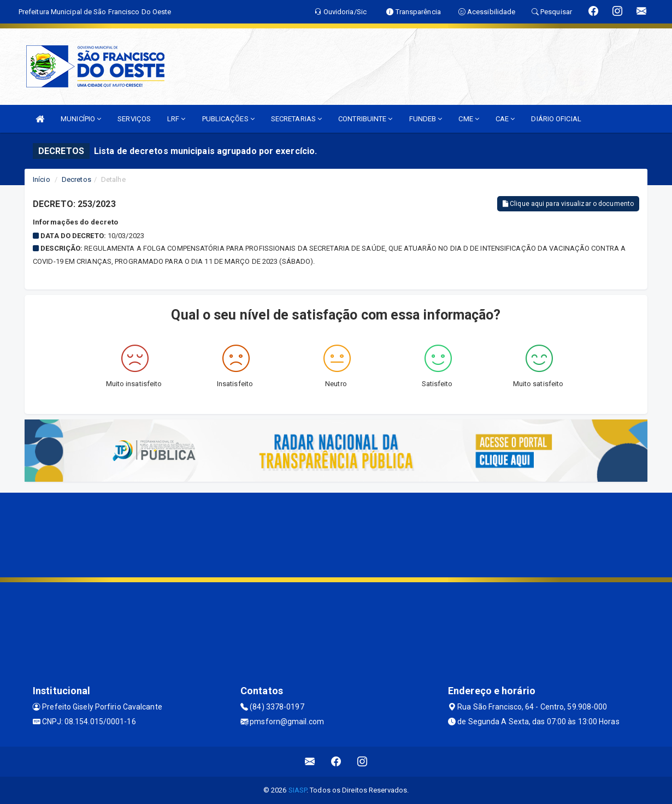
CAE (505, 119)
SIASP (298, 790)
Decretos (76, 179)
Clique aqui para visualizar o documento (568, 204)
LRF (176, 119)
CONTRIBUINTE (365, 119)
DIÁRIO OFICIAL (556, 119)
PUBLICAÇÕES (228, 119)
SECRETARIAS (296, 119)
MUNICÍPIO (81, 119)
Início (42, 179)
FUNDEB (426, 119)
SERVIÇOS (134, 119)
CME (469, 119)
